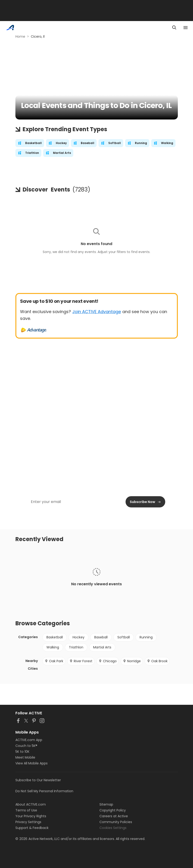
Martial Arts (102, 647)
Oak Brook (157, 661)
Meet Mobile (25, 757)
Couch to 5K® (26, 746)
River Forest (81, 661)
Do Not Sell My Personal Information (44, 791)
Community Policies (116, 822)
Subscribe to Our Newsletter (38, 780)
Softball (124, 637)
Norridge (132, 661)
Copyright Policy (113, 810)
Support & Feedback (32, 828)
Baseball (101, 637)
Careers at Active (114, 816)
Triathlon (76, 647)
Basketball (55, 637)
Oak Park (54, 661)
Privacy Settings (28, 822)
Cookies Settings (113, 828)
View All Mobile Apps (32, 763)
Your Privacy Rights (31, 816)
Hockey (79, 637)
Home (20, 36)
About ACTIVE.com (31, 804)
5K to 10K (22, 752)
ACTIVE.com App (29, 740)
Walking (53, 647)
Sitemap (106, 804)
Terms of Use (26, 810)
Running (146, 637)
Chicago (108, 661)
